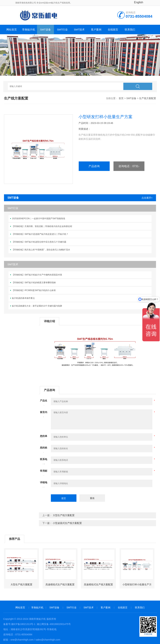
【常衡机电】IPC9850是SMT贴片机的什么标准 (34, 290)
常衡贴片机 (29, 30)
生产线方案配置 (148, 98)
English (139, 2)
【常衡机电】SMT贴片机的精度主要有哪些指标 (34, 283)
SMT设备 (45, 30)
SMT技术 (79, 30)
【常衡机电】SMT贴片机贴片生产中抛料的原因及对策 (37, 275)
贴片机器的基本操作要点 (23, 298)
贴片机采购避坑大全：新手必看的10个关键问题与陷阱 (37, 306)
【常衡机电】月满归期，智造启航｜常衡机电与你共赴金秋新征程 (42, 226)
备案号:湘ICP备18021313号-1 (19, 624)
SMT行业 (62, 30)
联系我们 (130, 30)
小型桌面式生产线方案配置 (67, 523)
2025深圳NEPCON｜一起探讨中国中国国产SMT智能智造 (38, 219)
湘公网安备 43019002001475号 (53, 624)
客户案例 (96, 30)
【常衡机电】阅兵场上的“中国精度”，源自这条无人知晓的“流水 (41, 250)
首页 (121, 98)
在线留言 (113, 30)
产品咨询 (94, 166)
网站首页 (12, 30)
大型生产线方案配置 (64, 515)
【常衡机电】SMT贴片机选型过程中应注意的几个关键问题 (39, 242)
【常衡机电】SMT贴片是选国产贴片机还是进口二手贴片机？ (40, 234)
